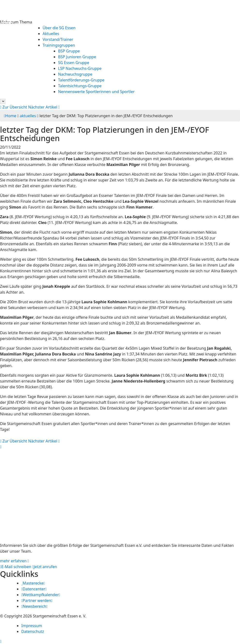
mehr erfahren (15, 561)
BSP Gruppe (69, 51)
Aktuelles (51, 34)
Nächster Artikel (44, 107)
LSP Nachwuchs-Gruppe (80, 68)
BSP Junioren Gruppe (77, 57)
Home (10, 116)
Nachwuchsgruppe (75, 74)
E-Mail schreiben (16, 567)
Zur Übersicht (14, 107)
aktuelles (28, 116)
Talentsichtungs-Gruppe (80, 86)
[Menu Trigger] (7, 20)
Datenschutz (33, 631)
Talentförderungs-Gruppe (81, 80)
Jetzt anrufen (45, 567)
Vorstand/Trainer (58, 39)
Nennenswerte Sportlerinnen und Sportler (96, 92)
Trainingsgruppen (59, 45)
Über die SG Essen (59, 28)
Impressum (32, 626)
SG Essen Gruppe (74, 63)
